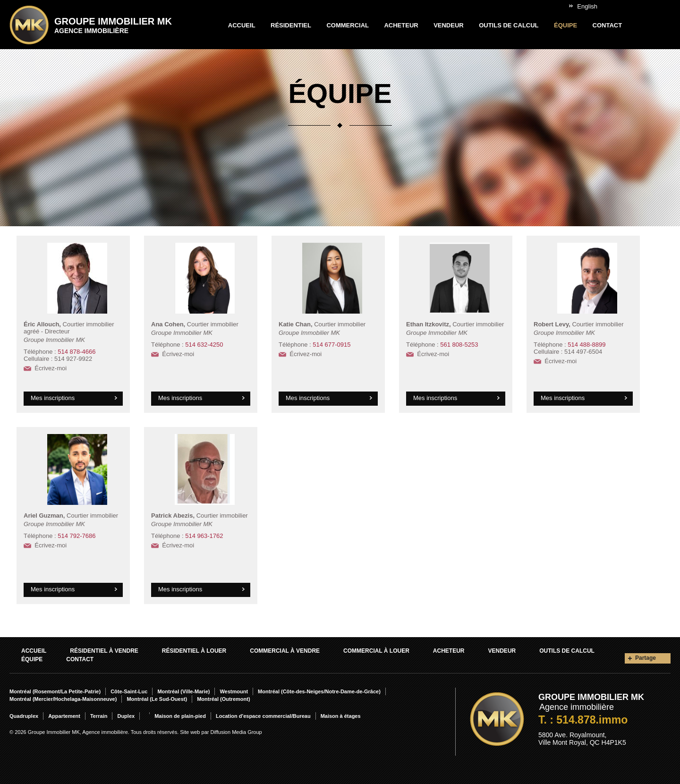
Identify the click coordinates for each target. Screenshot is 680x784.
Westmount (234, 691)
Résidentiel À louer (194, 651)
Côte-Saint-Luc (129, 691)
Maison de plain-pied (180, 716)
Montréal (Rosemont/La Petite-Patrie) (55, 691)
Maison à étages (341, 716)
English (587, 6)
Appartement (64, 716)
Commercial (348, 25)
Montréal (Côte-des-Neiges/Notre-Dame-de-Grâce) (319, 691)
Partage (646, 658)
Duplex (126, 716)
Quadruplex (24, 716)
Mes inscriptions (53, 398)
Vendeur (449, 25)
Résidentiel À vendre (104, 651)
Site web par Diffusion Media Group (221, 732)
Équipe (565, 25)
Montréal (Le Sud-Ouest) (157, 699)
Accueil (242, 25)
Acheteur (401, 25)
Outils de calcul (509, 25)
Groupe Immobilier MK (113, 25)
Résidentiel (291, 25)
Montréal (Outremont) (223, 699)
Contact (608, 25)
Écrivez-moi (51, 368)
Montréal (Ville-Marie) (183, 691)
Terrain (99, 716)
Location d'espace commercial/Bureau (263, 716)
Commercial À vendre (285, 651)
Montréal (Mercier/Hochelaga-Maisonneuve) (63, 699)
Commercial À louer (376, 651)
